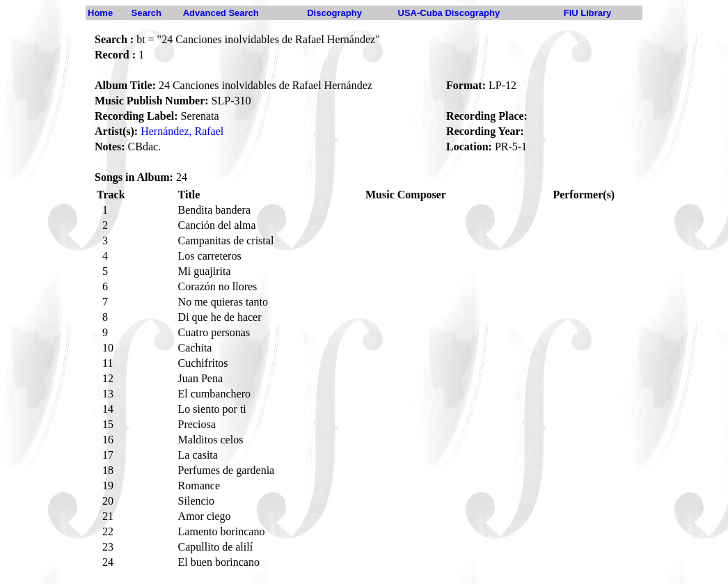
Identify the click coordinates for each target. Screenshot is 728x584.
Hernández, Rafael (182, 131)
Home (100, 13)
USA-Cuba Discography (449, 13)
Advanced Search (221, 13)
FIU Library (588, 13)
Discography (334, 13)
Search (147, 13)
